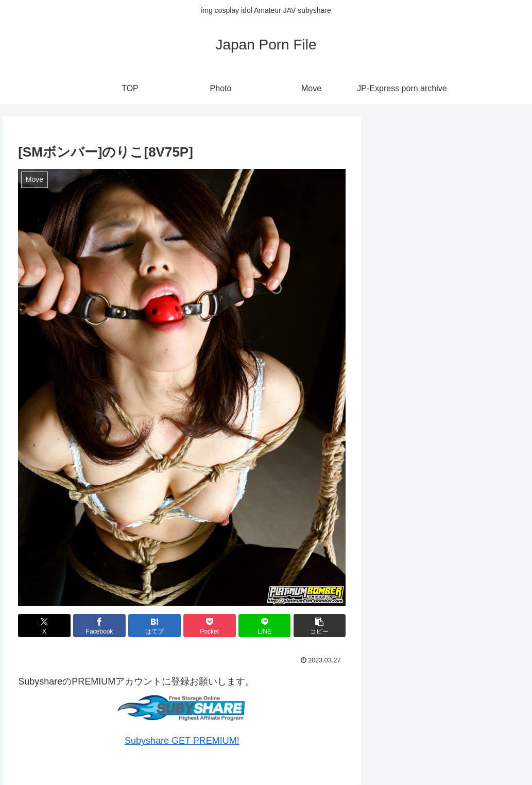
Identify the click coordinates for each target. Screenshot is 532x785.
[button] (320, 626)
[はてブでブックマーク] (155, 626)
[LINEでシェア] (265, 626)
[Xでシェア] (44, 626)
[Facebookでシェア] (99, 626)
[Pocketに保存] (210, 626)
